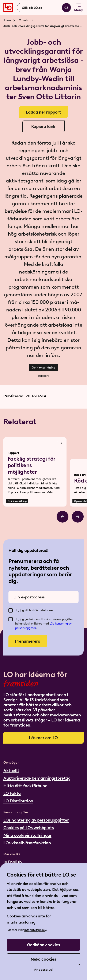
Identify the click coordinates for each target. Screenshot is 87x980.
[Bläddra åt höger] (78, 517)
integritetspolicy (35, 930)
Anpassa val (44, 970)
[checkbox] (11, 610)
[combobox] (44, 8)
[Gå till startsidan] (8, 8)
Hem (7, 20)
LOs (52, 624)
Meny (79, 7)
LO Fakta (23, 20)
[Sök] (66, 8)
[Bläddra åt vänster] (63, 517)
